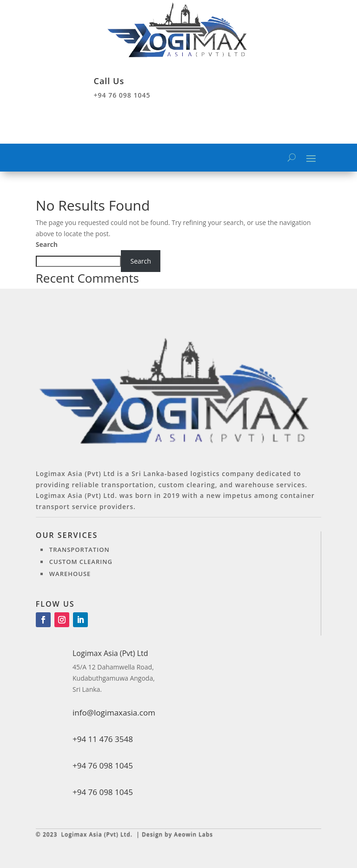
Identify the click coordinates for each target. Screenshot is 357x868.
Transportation (79, 550)
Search (47, 244)
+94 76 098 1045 (103, 792)
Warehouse (70, 574)
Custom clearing (81, 562)
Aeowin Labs (193, 834)
